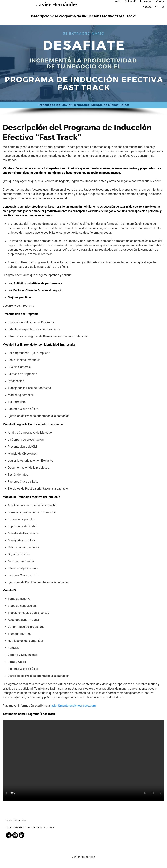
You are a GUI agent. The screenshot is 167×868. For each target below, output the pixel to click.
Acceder (148, 7)
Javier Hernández (57, 4)
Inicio (118, 2)
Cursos (160, 2)
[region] (83, 71)
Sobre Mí (130, 2)
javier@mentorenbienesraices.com (73, 706)
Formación (146, 2)
